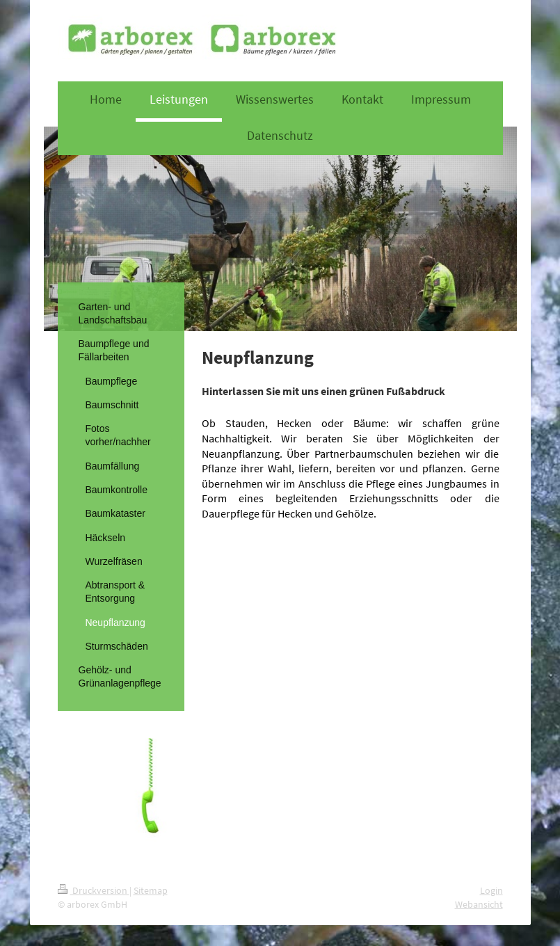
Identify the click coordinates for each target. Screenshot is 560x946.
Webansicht (479, 904)
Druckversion (94, 890)
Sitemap (151, 890)
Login (491, 890)
